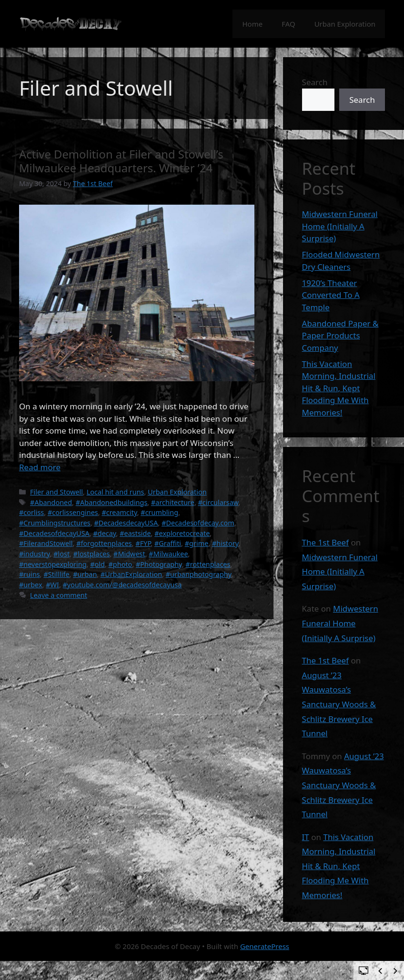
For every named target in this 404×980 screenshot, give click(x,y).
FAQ (288, 24)
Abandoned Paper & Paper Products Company (340, 336)
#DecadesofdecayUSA (54, 533)
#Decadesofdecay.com (198, 523)
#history (225, 543)
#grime (197, 543)
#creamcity (119, 512)
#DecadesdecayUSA (126, 523)
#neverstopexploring (53, 564)
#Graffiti (168, 543)
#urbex (31, 585)
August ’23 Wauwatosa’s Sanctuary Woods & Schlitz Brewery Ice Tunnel (339, 704)
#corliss (31, 512)
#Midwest (129, 554)
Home (252, 24)
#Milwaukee (168, 554)
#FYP (143, 543)
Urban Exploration (345, 24)
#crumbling (159, 512)
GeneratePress (265, 946)
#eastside (135, 533)
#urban (85, 574)
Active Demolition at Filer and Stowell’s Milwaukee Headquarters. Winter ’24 (121, 161)
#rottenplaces (208, 564)
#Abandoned (51, 502)
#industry (35, 554)
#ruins (30, 574)
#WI (52, 585)
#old (97, 564)
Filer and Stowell (56, 492)
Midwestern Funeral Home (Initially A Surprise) (340, 226)
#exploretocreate (182, 533)
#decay (104, 533)
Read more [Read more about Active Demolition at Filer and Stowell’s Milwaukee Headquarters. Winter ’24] (40, 467)
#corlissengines (73, 512)
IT (306, 837)
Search (315, 82)
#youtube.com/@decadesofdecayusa (122, 585)
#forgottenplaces (104, 543)
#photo (121, 564)
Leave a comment (59, 595)
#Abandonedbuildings (112, 502)
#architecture (173, 502)
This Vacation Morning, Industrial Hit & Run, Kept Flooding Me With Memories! (339, 388)
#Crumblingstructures (55, 523)
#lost (61, 554)
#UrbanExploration (131, 574)
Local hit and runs (116, 492)
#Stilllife (56, 574)
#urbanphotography (199, 574)
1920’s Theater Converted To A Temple (331, 295)
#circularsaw (218, 502)
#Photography (159, 564)
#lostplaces (92, 554)
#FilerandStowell (46, 543)
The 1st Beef (325, 542)
